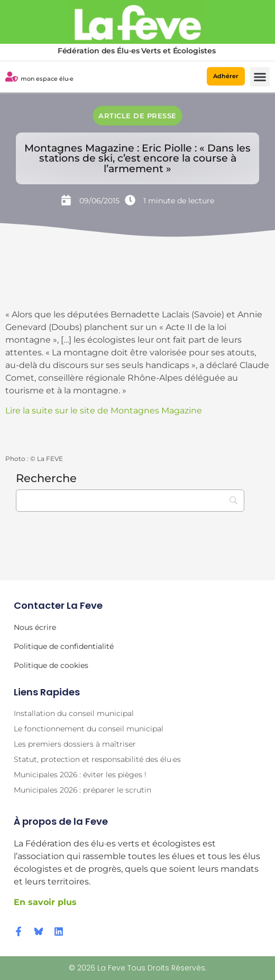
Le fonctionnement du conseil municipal (89, 729)
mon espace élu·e (47, 79)
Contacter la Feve (58, 605)
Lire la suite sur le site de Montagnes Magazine (104, 411)
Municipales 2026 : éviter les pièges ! (80, 775)
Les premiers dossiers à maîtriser (75, 744)
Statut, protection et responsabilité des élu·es (97, 759)
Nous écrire (35, 627)
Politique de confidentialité (64, 646)
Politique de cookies (51, 665)
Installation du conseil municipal (74, 713)
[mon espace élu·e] (12, 77)
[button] (260, 77)
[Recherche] (130, 501)
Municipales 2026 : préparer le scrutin (82, 790)
